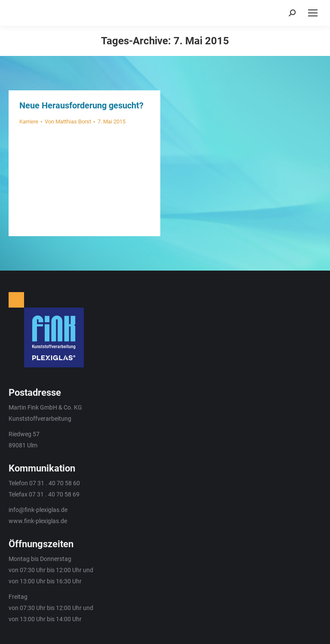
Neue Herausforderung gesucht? (81, 105)
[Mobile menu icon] (313, 13)
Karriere (29, 122)
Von (68, 122)
